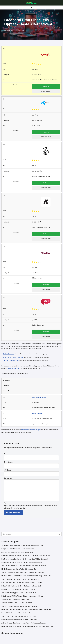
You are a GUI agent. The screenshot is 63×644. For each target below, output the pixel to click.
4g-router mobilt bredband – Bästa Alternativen (17, 553)
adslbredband (10, 30)
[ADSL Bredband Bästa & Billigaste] (32, 3)
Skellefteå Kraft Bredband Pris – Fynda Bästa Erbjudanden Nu (22, 546)
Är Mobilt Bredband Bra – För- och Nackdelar (17, 603)
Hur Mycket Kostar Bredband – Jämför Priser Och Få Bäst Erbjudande (25, 559)
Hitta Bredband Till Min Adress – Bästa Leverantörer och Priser (22, 597)
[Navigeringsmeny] (31, 7)
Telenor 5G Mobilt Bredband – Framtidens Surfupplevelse (21, 580)
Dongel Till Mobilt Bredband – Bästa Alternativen (18, 549)
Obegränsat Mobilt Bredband (13, 358)
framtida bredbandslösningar (31, 430)
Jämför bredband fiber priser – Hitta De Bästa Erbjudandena (22, 563)
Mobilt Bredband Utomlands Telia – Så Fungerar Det (19, 570)
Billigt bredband (14, 369)
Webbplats (8, 471)
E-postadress (9, 462)
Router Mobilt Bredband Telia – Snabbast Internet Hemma (21, 614)
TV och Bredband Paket (11, 361)
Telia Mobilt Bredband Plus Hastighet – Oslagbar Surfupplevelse (23, 573)
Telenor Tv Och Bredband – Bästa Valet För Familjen (19, 607)
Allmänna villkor (46, 91)
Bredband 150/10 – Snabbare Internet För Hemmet (19, 590)
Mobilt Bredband (9, 354)
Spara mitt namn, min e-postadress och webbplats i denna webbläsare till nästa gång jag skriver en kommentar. (31, 507)
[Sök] (29, 535)
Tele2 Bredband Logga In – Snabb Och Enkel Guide (19, 593)
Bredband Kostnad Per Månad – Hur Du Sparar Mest (19, 620)
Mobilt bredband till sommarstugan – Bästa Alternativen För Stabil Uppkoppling (28, 627)
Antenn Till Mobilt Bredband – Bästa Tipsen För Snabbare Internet (24, 624)
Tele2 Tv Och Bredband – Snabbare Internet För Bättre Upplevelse (24, 566)
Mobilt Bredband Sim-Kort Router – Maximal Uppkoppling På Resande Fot (26, 610)
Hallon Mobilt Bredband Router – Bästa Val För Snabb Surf (21, 587)
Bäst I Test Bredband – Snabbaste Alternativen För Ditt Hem (22, 583)
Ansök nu (46, 87)
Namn (7, 454)
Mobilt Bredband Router (39, 398)
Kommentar (9, 479)
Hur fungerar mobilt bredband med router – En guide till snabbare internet (26, 556)
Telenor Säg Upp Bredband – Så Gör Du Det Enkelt (19, 617)
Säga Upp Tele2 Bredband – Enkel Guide (15, 600)
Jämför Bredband (37, 414)
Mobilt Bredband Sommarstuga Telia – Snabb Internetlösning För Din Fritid (26, 576)
